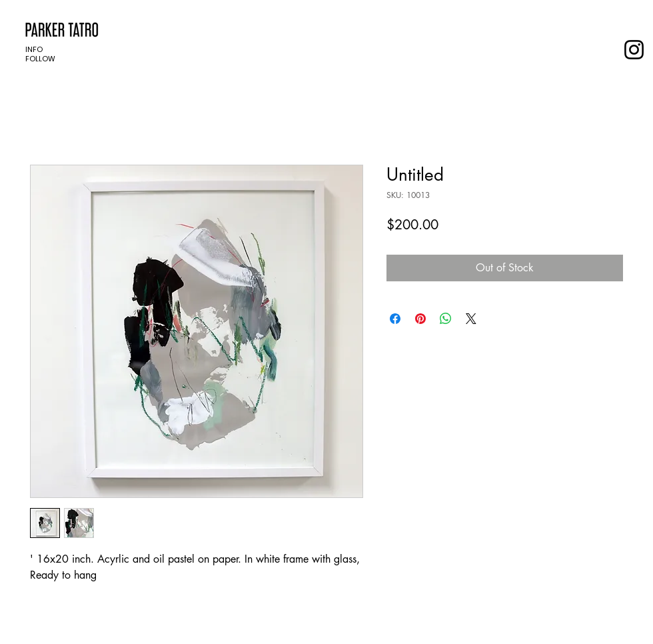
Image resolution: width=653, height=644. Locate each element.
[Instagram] (634, 50)
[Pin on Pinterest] (420, 319)
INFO (34, 49)
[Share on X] (471, 319)
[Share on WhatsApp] (446, 319)
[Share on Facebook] (395, 319)
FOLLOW (40, 59)
